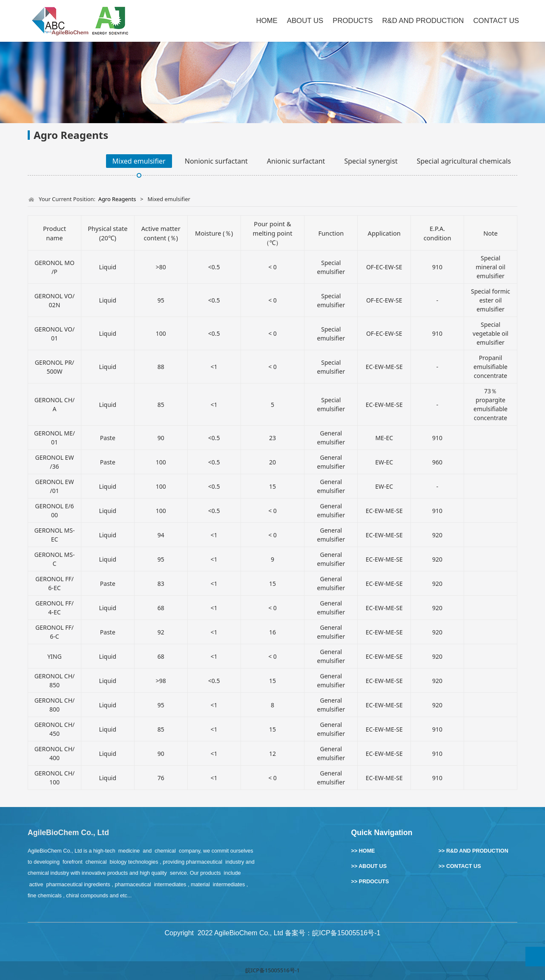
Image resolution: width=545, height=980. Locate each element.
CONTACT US (496, 21)
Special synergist (371, 161)
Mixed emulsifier (139, 161)
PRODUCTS (353, 21)
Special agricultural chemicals (464, 161)
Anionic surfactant (296, 161)
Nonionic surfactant (216, 161)
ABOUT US (305, 21)
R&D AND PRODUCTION (423, 21)
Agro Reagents (117, 199)
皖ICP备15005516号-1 (272, 970)
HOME (267, 21)
